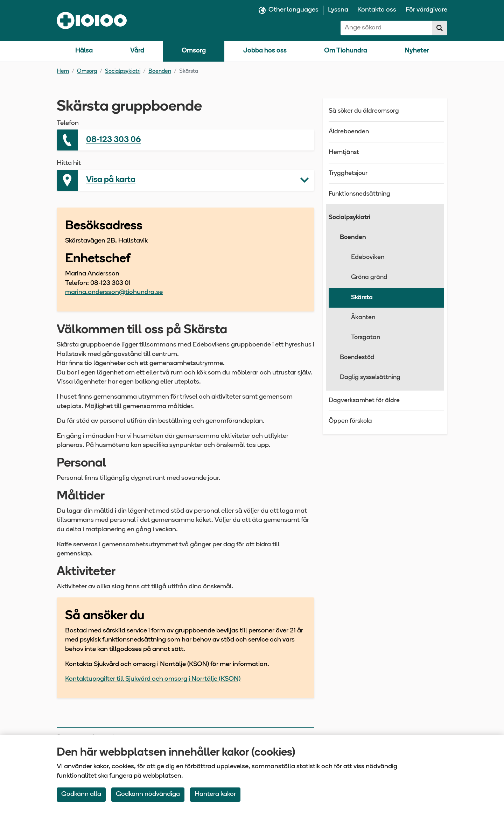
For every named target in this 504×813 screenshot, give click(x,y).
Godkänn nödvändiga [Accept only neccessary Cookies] (148, 794)
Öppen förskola (350, 421)
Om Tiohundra (346, 51)
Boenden (160, 71)
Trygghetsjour (348, 173)
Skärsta (362, 298)
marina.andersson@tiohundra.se (114, 292)
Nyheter (417, 51)
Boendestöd (357, 358)
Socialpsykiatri (123, 71)
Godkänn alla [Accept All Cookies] (81, 794)
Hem (63, 71)
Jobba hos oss (265, 51)
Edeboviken (368, 257)
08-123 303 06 (113, 140)
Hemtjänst (344, 152)
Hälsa (84, 51)
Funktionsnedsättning (359, 194)
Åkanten (363, 318)
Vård (137, 51)
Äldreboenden (349, 132)
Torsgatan (366, 338)
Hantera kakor (215, 794)
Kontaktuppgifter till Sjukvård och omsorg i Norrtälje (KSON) (153, 679)
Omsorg (194, 51)
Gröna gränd (369, 277)
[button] (185, 180)
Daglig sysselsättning (370, 377)
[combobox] (386, 28)
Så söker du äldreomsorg (364, 111)
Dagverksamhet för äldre (364, 401)
